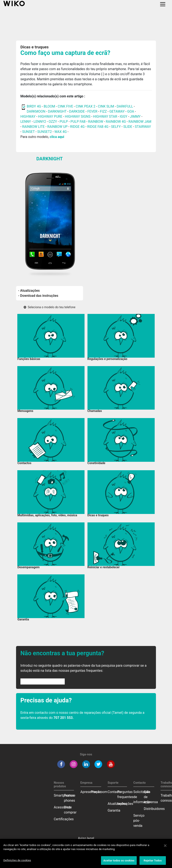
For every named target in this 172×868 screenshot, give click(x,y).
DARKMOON (36, 111)
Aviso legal (86, 838)
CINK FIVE (65, 106)
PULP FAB (78, 122)
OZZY (53, 122)
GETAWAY (117, 111)
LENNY (26, 122)
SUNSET (28, 132)
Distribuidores (154, 809)
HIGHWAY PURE (51, 117)
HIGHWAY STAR (105, 117)
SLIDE (128, 127)
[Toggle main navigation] (163, 4)
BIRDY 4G (34, 106)
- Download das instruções (38, 296)
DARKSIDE (77, 111)
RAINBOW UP (57, 127)
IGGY (124, 117)
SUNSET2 (45, 132)
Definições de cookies (17, 862)
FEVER (93, 111)
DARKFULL (125, 106)
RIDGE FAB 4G (98, 127)
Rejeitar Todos (153, 863)
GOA (131, 111)
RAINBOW (96, 122)
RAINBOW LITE (34, 127)
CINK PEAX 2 (85, 106)
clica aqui (57, 137)
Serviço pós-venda (139, 821)
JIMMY (135, 117)
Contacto (114, 792)
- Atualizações (29, 291)
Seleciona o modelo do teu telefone (50, 307)
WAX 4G (60, 132)
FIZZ (103, 111)
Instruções (125, 804)
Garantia (114, 810)
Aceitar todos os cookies (119, 863)
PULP (64, 122)
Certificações (64, 819)
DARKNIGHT (57, 111)
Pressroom (99, 792)
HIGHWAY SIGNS (78, 117)
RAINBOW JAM (140, 122)
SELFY (116, 127)
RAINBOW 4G (116, 122)
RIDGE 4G (77, 127)
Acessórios (62, 807)
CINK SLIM (106, 106)
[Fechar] (165, 848)
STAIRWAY (143, 127)
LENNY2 (40, 122)
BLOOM (49, 106)
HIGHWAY (28, 117)
